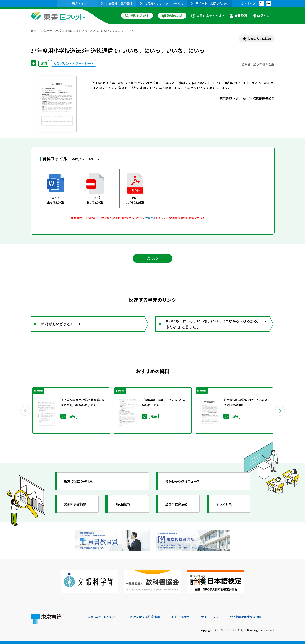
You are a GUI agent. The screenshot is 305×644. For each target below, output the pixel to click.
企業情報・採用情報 (117, 3)
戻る (153, 260)
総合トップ (77, 3)
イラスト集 (226, 508)
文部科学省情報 (77, 508)
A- (261, 3)
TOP (34, 31)
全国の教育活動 (179, 508)
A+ (268, 3)
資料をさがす (137, 16)
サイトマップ (216, 617)
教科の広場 (172, 16)
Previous (25, 414)
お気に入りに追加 (258, 39)
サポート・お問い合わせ (210, 3)
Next (280, 414)
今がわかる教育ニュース (186, 485)
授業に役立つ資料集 (81, 485)
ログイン (261, 16)
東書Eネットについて (103, 617)
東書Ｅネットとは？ (208, 16)
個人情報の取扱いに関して (256, 617)
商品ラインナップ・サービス (162, 3)
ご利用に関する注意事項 (147, 617)
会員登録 (238, 16)
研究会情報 (124, 508)
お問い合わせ (185, 617)
